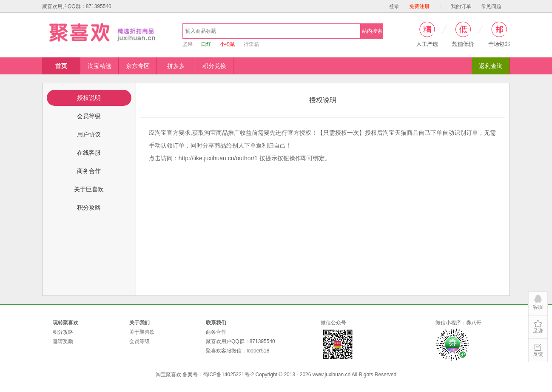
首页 (61, 66)
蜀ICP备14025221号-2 (228, 375)
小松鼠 (228, 44)
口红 (206, 44)
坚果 (188, 44)
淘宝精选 (100, 66)
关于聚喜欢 (142, 332)
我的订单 (461, 6)
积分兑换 (214, 66)
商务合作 (216, 332)
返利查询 (491, 66)
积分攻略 (63, 332)
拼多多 (176, 66)
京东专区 (138, 66)
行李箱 (251, 44)
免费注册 (419, 6)
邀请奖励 (63, 341)
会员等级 (139, 341)
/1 (218, 158)
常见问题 (491, 6)
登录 (394, 6)
